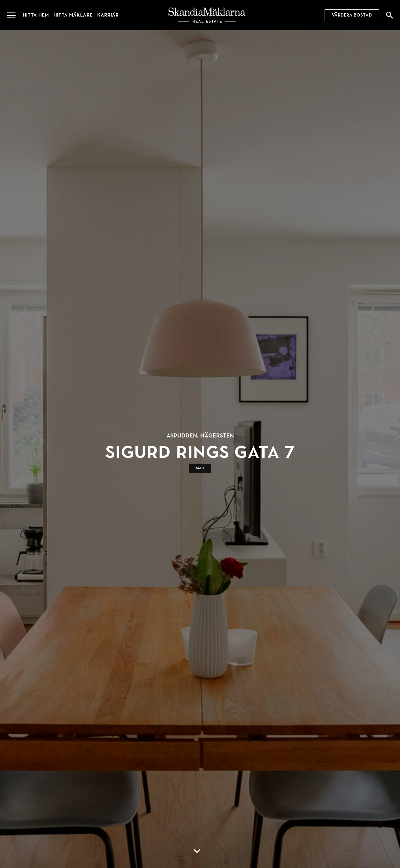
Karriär (108, 15)
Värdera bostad (352, 15)
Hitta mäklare (73, 15)
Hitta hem (36, 15)
